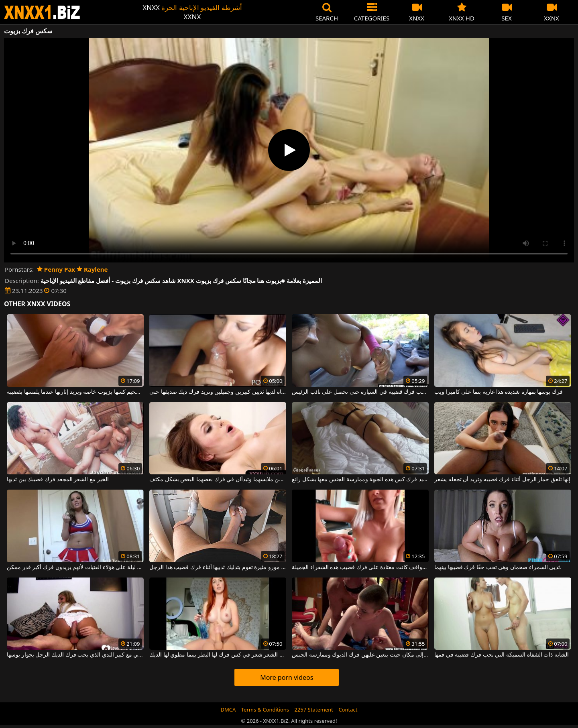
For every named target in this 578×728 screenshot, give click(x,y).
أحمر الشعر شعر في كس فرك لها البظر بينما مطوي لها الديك (218, 655)
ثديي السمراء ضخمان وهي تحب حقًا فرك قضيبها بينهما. (498, 567)
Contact (348, 710)
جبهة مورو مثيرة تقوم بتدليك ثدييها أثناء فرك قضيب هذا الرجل (218, 567)
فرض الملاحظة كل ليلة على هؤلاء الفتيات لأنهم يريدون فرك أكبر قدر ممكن (75, 567)
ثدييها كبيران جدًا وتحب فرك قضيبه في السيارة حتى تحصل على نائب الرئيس (360, 392)
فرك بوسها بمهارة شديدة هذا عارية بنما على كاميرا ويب (499, 392)
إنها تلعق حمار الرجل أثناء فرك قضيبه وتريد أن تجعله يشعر (502, 480)
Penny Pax (56, 269)
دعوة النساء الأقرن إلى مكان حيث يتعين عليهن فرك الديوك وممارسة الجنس (360, 655)
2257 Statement (314, 710)
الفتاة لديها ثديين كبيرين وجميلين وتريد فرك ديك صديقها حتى (218, 392)
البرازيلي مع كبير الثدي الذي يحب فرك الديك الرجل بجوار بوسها (75, 655)
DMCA (228, 710)
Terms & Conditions (265, 710)
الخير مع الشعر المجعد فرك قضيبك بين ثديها (58, 480)
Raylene (92, 269)
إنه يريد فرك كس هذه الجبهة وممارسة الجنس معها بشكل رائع (360, 480)
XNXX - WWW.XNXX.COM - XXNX (42, 12)
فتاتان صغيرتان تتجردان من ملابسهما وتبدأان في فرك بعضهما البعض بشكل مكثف (218, 480)
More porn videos (287, 677)
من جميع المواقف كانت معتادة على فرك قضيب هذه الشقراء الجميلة (360, 567)
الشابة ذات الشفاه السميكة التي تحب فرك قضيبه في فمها (502, 655)
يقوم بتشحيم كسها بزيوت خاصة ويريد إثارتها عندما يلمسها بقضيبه (75, 392)
